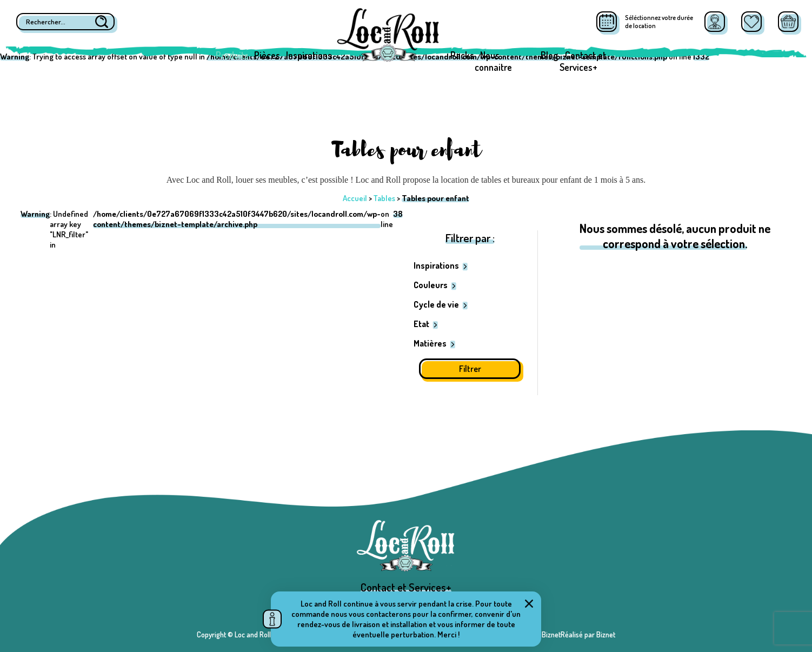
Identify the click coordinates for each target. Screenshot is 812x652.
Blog (549, 55)
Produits (232, 55)
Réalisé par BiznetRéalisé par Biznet (561, 634)
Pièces (267, 55)
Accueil (355, 198)
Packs (462, 55)
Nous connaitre (493, 61)
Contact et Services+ (583, 61)
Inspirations (309, 55)
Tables (384, 198)
